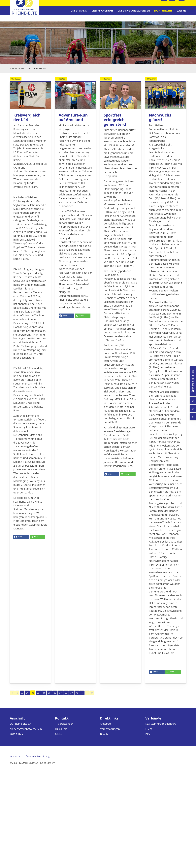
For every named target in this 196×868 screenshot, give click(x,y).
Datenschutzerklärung (38, 760)
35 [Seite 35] (49, 696)
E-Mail (59, 738)
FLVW (149, 732)
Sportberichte (163, 13)
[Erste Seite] (12, 696)
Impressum (16, 760)
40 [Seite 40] (77, 696)
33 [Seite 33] (38, 696)
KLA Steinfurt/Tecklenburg (161, 727)
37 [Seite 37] (60, 696)
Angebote (106, 727)
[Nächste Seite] (87, 696)
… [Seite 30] (22, 696)
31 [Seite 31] (27, 696)
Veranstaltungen (110, 732)
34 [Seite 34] (44, 696)
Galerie (181, 13)
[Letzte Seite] (92, 696)
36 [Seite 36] (55, 696)
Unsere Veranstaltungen (134, 13)
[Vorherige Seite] (17, 696)
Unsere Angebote (102, 13)
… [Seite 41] (82, 696)
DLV (148, 738)
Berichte (105, 738)
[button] (21, 540)
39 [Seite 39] (72, 696)
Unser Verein (79, 13)
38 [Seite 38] (66, 696)
